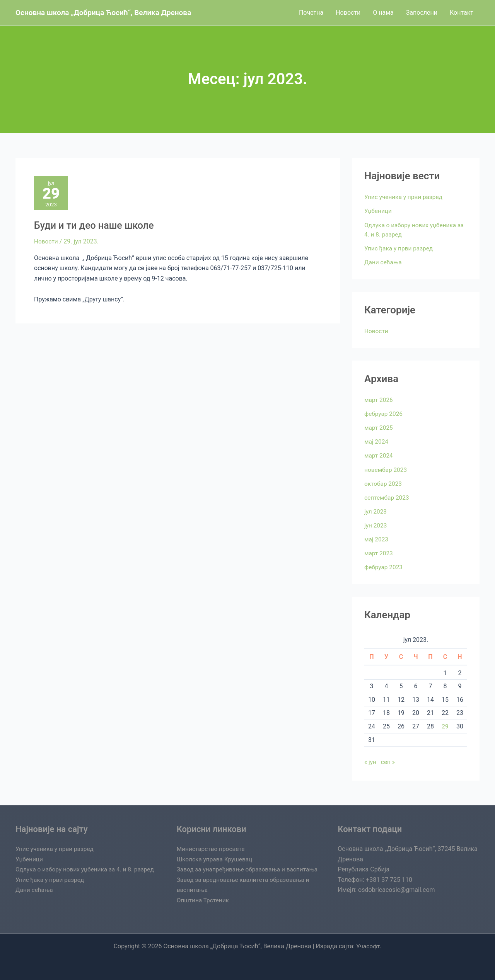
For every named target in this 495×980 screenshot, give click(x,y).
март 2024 (379, 455)
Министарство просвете (212, 839)
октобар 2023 (384, 483)
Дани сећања (384, 262)
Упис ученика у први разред (405, 197)
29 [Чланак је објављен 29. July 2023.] (445, 726)
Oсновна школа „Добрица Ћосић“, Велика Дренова (103, 13)
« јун (370, 761)
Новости (46, 243)
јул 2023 (376, 511)
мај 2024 (377, 441)
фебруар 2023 (384, 566)
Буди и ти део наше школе (96, 227)
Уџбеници (379, 211)
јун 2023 (376, 525)
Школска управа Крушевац (216, 849)
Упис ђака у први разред (400, 248)
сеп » (389, 761)
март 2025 (379, 427)
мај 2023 (377, 538)
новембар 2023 (386, 469)
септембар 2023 (387, 497)
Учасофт (368, 946)
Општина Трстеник (204, 900)
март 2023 (379, 552)
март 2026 (379, 399)
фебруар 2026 (384, 413)
